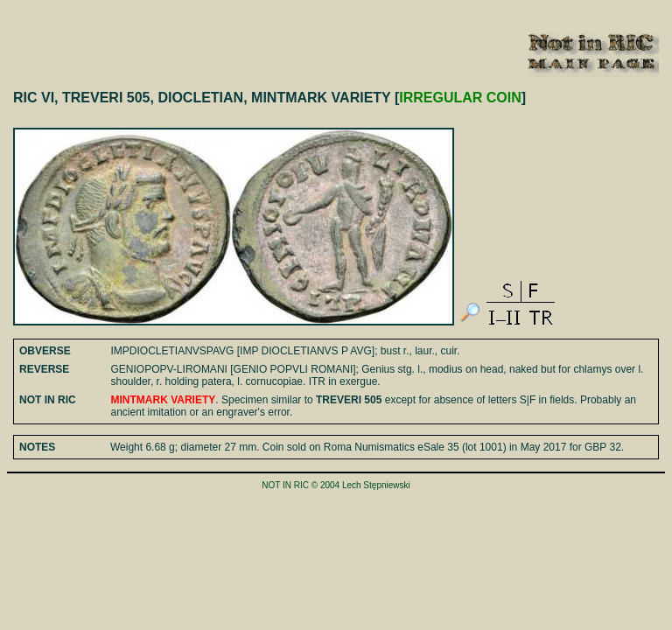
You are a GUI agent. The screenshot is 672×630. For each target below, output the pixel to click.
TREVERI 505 (349, 400)
